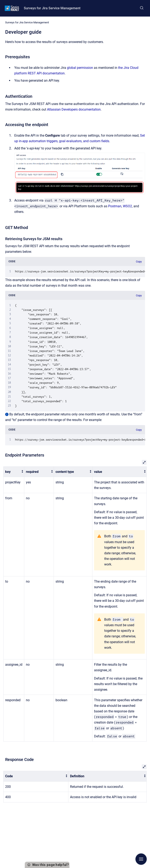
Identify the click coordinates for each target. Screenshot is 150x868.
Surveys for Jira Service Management (52, 8)
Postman (115, 206)
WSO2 (127, 206)
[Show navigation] (141, 859)
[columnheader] (14, 472)
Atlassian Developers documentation (74, 109)
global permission (80, 68)
